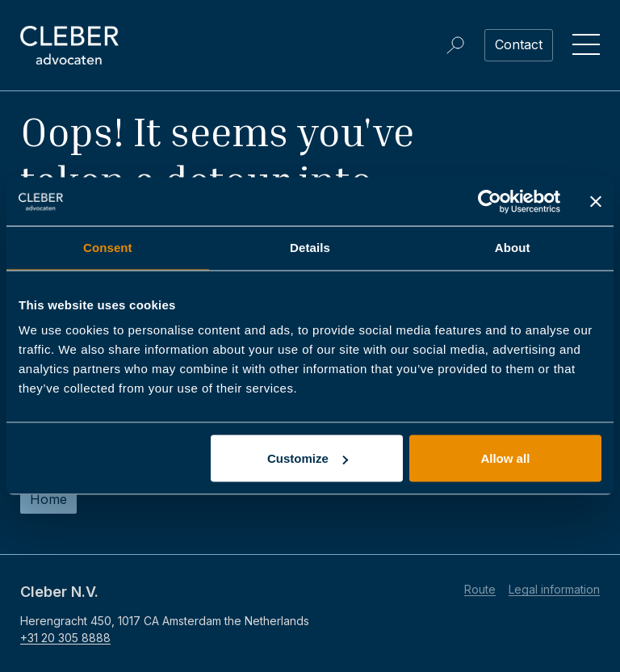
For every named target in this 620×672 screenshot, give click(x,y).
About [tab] (513, 248)
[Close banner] (596, 202)
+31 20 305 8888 (65, 638)
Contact (519, 44)
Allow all (505, 458)
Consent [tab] (108, 248)
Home (48, 499)
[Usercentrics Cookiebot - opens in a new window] (490, 202)
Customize (308, 458)
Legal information (554, 589)
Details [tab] (310, 248)
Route (480, 589)
